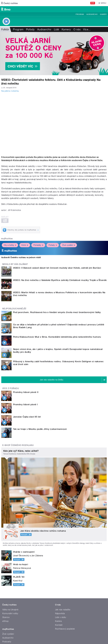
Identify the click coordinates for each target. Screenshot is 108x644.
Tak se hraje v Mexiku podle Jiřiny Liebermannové (30, 379)
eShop (5, 564)
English (44, 637)
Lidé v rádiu (61, 560)
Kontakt (59, 568)
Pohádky (38, 245)
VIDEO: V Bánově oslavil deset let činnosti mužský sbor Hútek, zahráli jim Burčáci (57, 268)
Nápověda (60, 556)
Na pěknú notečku (10, 91)
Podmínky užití (32, 637)
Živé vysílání (69, 245)
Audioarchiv (92, 14)
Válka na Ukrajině (10, 552)
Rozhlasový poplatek (65, 572)
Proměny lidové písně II (15, 364)
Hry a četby (10, 245)
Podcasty (7, 584)
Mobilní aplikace (10, 588)
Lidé (57, 29)
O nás (77, 29)
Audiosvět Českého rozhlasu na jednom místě (21, 257)
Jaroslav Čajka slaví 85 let (17, 374)
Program (80, 14)
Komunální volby (10, 556)
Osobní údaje (17, 637)
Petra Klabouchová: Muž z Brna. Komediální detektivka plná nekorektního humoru (47, 325)
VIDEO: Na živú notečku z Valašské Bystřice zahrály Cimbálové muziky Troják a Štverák (60, 280)
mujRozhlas (7, 239)
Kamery (103, 14)
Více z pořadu (11, 360)
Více (87, 29)
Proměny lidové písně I (15, 369)
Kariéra (58, 564)
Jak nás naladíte (63, 552)
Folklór (5, 29)
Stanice (6, 560)
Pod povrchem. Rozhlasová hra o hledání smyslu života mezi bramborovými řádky (47, 312)
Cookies (6, 637)
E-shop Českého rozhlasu (18, 388)
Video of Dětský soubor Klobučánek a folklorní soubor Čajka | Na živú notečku (54, 123)
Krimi (25, 245)
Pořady (30, 29)
